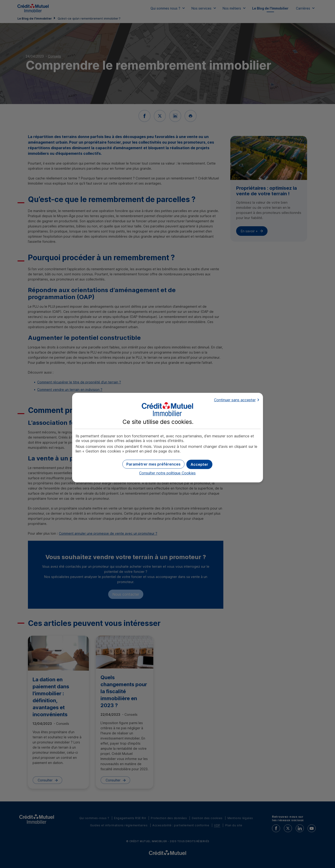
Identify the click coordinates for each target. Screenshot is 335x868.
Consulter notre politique (167, 473)
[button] (199, 464)
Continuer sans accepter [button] (235, 400)
